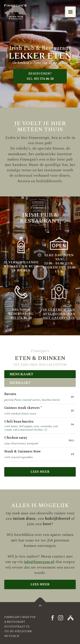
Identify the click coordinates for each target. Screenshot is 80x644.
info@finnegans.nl (39, 562)
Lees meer (40, 472)
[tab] (40, 374)
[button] (70, 12)
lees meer (40, 584)
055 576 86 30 (40, 76)
